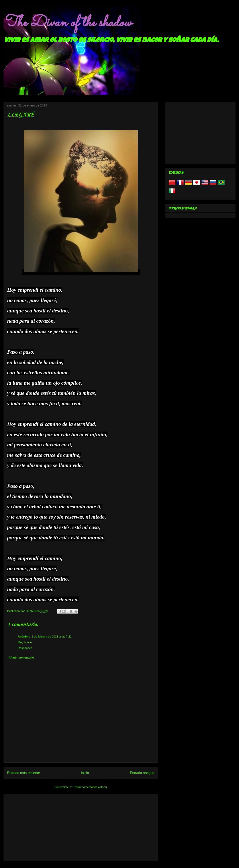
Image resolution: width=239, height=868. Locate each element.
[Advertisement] (81, 827)
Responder (25, 648)
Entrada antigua (142, 773)
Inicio (85, 773)
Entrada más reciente (24, 773)
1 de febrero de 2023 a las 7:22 (52, 636)
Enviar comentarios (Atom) (90, 787)
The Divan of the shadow (68, 23)
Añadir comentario (21, 658)
